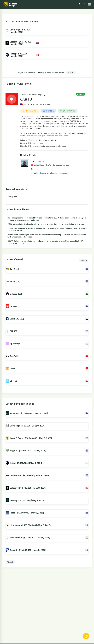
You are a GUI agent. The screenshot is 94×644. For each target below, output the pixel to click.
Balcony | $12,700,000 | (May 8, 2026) (19, 43)
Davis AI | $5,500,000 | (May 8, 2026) (18, 31)
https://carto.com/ (36, 143)
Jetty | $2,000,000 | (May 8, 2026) (17, 55)
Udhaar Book (18, 294)
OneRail (16, 356)
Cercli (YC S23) (19, 319)
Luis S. (34, 161)
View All (71, 73)
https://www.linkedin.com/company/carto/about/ (48, 146)
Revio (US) (17, 281)
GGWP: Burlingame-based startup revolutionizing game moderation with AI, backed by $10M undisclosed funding (45, 242)
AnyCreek (17, 269)
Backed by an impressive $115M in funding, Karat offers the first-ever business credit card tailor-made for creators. (47, 229)
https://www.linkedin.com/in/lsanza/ (54, 173)
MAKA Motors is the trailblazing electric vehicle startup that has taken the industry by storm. (46, 224)
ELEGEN (16, 331)
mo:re (15, 368)
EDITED (16, 381)
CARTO (26, 99)
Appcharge (18, 344)
